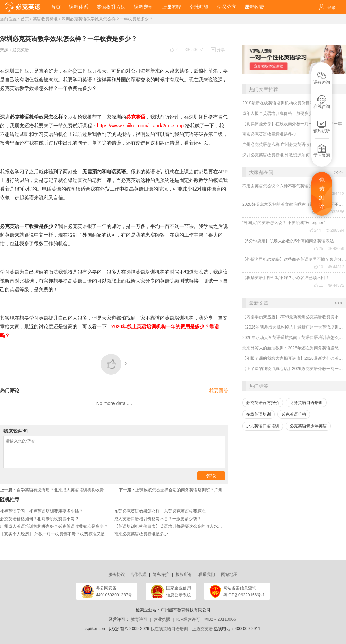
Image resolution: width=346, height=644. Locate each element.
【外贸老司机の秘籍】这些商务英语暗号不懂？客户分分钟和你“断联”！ (294, 259)
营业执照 (162, 619)
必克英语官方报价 (263, 403)
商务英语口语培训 (306, 403)
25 (318, 249)
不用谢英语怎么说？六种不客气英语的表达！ (284, 186)
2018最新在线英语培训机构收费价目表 (278, 103)
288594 (335, 230)
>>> (338, 172)
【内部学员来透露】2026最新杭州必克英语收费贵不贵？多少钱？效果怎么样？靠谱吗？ (294, 317)
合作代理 (138, 574)
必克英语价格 (294, 414)
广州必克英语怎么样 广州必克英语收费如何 (282, 145)
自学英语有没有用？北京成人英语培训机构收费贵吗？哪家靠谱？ (57, 490)
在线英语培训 (258, 414)
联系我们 (207, 574)
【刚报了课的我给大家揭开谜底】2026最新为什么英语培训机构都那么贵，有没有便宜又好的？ (294, 358)
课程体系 (79, 7)
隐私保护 (161, 574)
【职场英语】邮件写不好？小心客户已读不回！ (286, 278)
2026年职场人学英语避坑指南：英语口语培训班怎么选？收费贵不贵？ (294, 338)
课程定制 (144, 7)
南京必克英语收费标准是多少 (269, 134)
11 (318, 285)
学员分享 (227, 7)
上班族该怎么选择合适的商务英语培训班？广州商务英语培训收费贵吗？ (174, 490)
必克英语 (21, 50)
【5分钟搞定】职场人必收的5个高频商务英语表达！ (290, 241)
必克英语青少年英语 (308, 426)
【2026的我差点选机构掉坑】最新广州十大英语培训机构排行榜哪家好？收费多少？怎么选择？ (294, 327)
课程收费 (254, 7)
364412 (335, 194)
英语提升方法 (111, 7)
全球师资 (199, 7)
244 (315, 230)
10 (318, 267)
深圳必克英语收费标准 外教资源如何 (276, 155)
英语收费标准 (45, 19)
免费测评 (322, 193)
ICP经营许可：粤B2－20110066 (206, 619)
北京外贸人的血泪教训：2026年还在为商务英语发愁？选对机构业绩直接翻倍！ (294, 348)
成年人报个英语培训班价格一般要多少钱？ (282, 113)
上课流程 (171, 7)
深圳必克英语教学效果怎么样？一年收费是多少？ (107, 19)
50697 (194, 50)
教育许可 (139, 619)
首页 (56, 7)
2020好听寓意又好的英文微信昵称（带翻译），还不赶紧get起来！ (294, 204)
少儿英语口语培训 (263, 426)
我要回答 (219, 390)
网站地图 (229, 574)
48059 (336, 249)
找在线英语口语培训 (169, 629)
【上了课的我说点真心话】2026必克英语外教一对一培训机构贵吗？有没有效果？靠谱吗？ (294, 369)
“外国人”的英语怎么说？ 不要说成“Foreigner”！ (286, 223)
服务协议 (117, 574)
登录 (331, 8)
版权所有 (184, 574)
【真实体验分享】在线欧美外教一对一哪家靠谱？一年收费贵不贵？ (294, 124)
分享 (218, 50)
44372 (336, 285)
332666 (335, 212)
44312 (336, 267)
